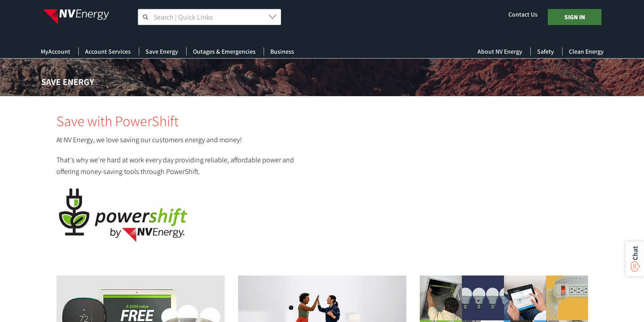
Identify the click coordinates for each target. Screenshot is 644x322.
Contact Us (523, 14)
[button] (273, 17)
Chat (635, 253)
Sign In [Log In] (575, 17)
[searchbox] (209, 17)
